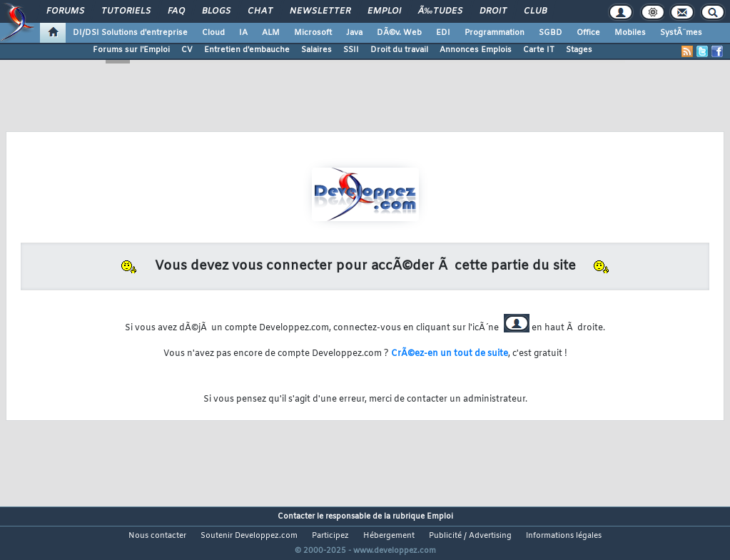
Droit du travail (399, 50)
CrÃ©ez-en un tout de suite (450, 354)
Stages (579, 50)
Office (588, 33)
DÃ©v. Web (399, 33)
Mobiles (630, 33)
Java (354, 33)
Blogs (216, 11)
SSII (351, 50)
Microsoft (313, 33)
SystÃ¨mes (681, 33)
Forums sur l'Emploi (131, 50)
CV (187, 50)
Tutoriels (126, 11)
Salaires (316, 50)
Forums (65, 11)
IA (243, 33)
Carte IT (539, 50)
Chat (260, 11)
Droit (493, 11)
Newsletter (320, 11)
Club (535, 11)
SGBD (551, 33)
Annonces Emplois (476, 50)
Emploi (384, 11)
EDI (443, 33)
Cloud (213, 33)
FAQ (176, 11)
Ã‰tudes (440, 11)
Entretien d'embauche (247, 50)
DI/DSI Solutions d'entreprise (130, 33)
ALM (271, 33)
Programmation (495, 33)
